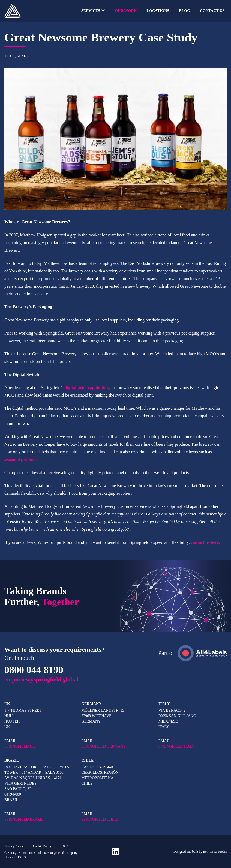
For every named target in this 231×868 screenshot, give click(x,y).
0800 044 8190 (34, 670)
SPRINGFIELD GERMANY (104, 746)
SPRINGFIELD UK (20, 746)
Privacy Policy (14, 846)
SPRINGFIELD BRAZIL (24, 819)
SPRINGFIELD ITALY (176, 746)
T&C (64, 846)
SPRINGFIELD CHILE (100, 819)
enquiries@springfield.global (41, 679)
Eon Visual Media (215, 852)
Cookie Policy (42, 846)
